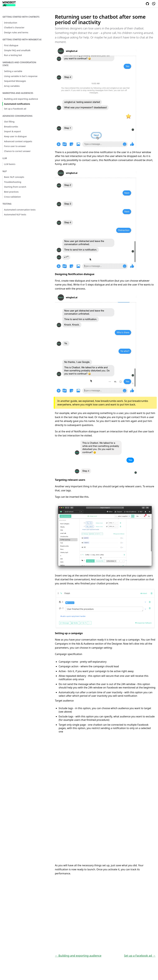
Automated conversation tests (20, 210)
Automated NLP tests (15, 214)
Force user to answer (15, 146)
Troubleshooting (13, 182)
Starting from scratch (15, 187)
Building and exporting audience (21, 99)
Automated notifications (17, 104)
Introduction (11, 23)
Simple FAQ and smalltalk (17, 50)
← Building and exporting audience (78, 956)
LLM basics (10, 164)
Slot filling (9, 122)
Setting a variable (13, 71)
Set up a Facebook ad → (140, 956)
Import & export (12, 131)
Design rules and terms (16, 32)
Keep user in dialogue (15, 136)
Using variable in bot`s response (21, 76)
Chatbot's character (14, 27)
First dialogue (11, 45)
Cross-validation (12, 197)
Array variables (12, 86)
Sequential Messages (15, 81)
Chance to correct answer (17, 151)
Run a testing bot (13, 55)
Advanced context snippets (18, 141)
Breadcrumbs (11, 127)
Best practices (11, 192)
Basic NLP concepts (14, 177)
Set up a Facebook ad (15, 109)
